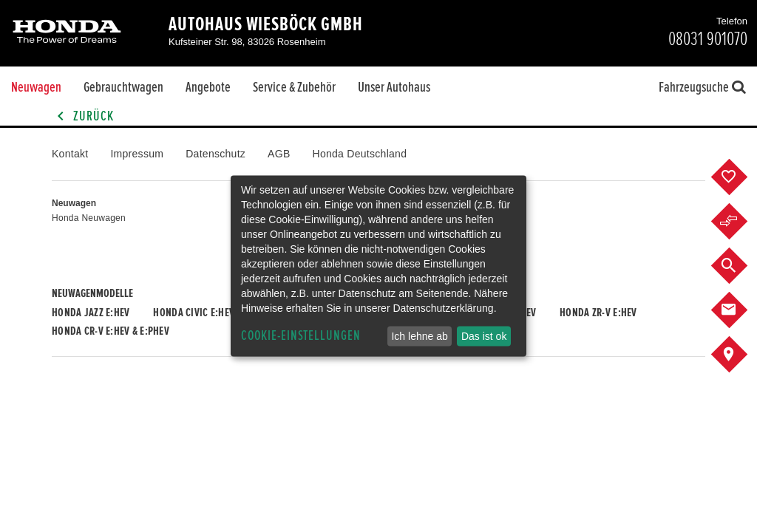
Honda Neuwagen (89, 218)
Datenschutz (215, 154)
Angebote (208, 87)
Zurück (83, 116)
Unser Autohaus (394, 87)
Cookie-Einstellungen (301, 336)
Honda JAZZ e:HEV (91, 313)
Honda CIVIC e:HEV (194, 313)
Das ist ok (484, 336)
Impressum (137, 154)
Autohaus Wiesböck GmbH (266, 24)
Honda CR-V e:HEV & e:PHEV (111, 331)
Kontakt (70, 154)
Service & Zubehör (294, 87)
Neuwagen (36, 87)
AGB (279, 154)
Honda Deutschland (360, 154)
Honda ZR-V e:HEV (598, 313)
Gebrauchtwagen (123, 87)
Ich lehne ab (419, 336)
